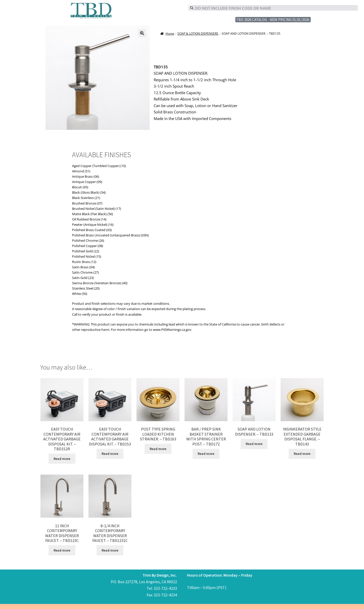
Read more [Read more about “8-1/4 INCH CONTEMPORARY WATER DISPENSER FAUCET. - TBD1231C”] (110, 550)
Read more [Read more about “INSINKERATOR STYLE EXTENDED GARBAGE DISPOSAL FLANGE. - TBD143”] (302, 454)
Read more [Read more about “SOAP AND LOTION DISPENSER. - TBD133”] (254, 444)
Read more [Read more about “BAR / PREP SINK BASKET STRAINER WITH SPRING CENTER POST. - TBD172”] (206, 454)
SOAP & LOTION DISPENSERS (198, 34)
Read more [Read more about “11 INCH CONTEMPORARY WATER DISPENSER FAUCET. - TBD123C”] (62, 550)
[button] (142, 33)
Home (170, 34)
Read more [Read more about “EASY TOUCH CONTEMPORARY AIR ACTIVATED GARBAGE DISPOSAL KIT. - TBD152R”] (62, 459)
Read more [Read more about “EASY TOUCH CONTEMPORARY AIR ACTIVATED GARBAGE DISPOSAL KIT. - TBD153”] (110, 454)
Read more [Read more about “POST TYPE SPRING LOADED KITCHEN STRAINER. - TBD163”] (158, 449)
